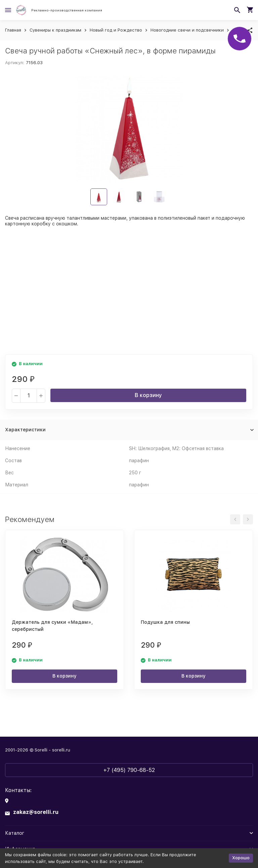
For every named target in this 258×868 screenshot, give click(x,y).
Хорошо (241, 858)
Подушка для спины (165, 622)
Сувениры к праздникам (55, 30)
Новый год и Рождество (116, 30)
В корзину (148, 395)
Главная (13, 30)
